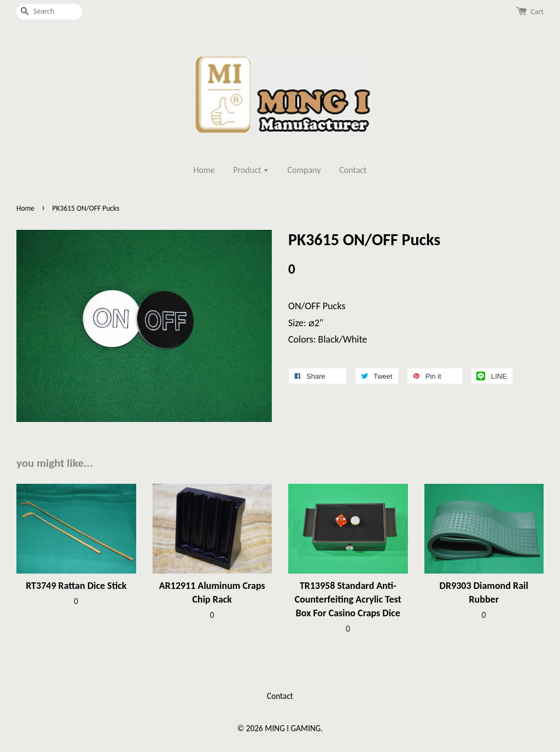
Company (304, 170)
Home (204, 170)
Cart (537, 12)
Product (251, 170)
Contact (353, 170)
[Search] (49, 12)
